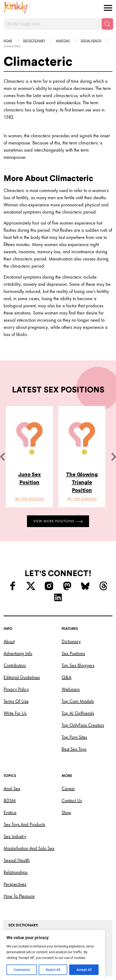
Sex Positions (73, 653)
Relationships (16, 872)
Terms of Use (16, 701)
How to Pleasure (19, 896)
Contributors (15, 665)
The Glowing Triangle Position (82, 482)
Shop (66, 812)
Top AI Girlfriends (78, 713)
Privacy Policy (16, 689)
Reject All (53, 970)
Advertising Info (18, 653)
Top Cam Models (78, 701)
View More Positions (58, 521)
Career (68, 788)
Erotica (10, 812)
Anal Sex (12, 788)
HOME (8, 41)
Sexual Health (17, 860)
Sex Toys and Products (24, 824)
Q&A (66, 677)
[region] (53, 955)
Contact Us (72, 800)
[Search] (107, 24)
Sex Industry (15, 836)
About (9, 641)
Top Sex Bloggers (78, 665)
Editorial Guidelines (22, 677)
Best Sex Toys (74, 749)
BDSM (10, 800)
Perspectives (15, 884)
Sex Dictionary (34, 41)
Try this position (29, 499)
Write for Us (15, 713)
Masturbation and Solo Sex (29, 848)
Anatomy (63, 41)
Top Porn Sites (74, 737)
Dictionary (71, 641)
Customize (22, 970)
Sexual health (91, 41)
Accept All (84, 970)
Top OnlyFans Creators (83, 725)
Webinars (71, 689)
